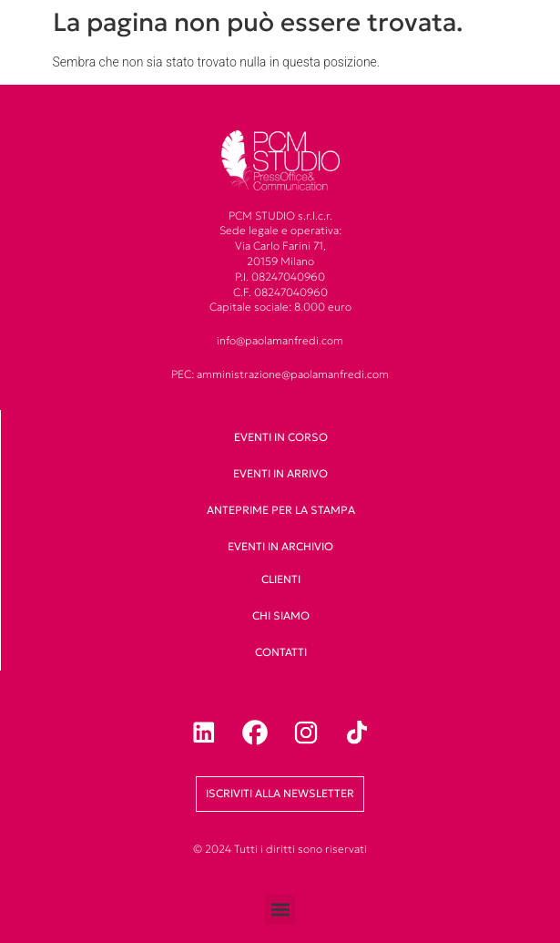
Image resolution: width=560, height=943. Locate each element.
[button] (280, 910)
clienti (281, 579)
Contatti (281, 652)
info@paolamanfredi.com (280, 340)
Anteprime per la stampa (281, 510)
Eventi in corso (281, 437)
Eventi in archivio (280, 546)
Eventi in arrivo (280, 473)
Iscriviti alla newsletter (280, 793)
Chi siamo (281, 615)
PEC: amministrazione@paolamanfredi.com (280, 374)
